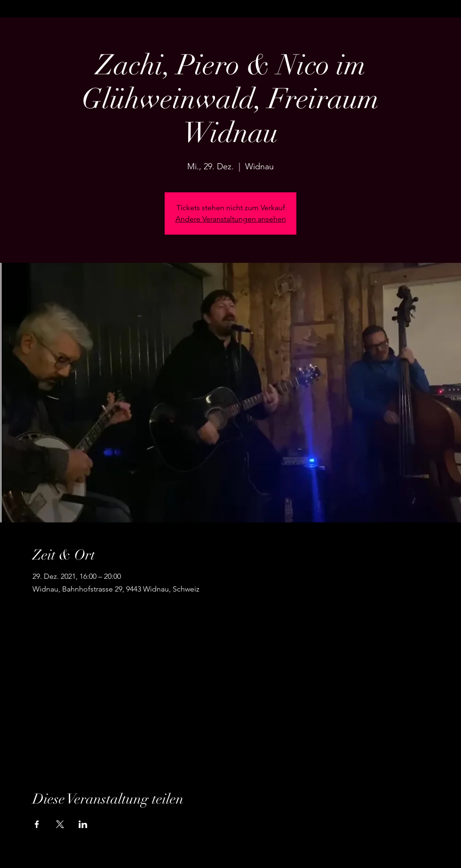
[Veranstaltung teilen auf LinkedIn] (83, 824)
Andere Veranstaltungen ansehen (231, 219)
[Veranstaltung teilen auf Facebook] (37, 824)
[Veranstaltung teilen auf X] (60, 824)
